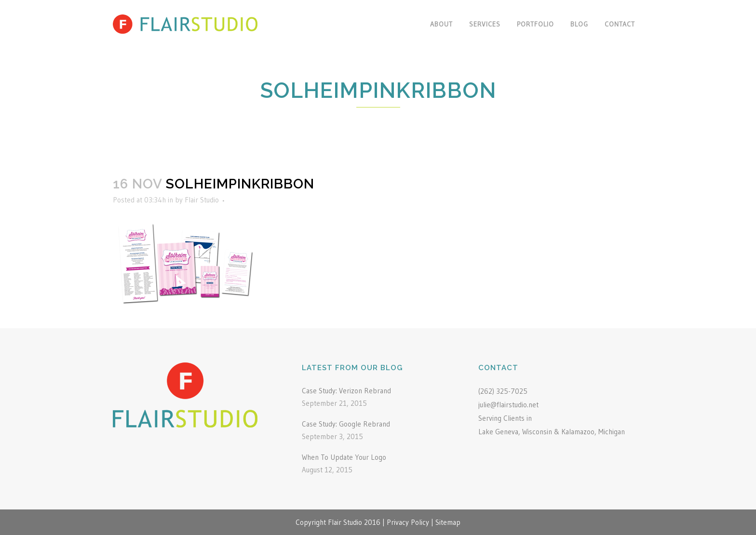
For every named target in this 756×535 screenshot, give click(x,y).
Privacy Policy (408, 522)
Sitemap (448, 522)
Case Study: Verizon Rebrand (346, 391)
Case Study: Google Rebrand (346, 424)
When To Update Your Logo (344, 457)
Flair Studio (202, 200)
